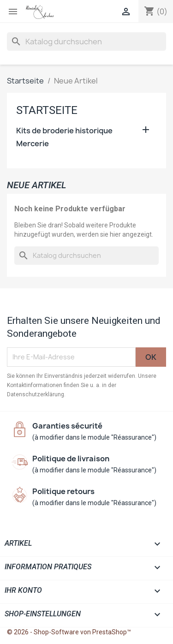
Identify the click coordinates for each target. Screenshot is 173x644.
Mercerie (33, 144)
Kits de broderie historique (64, 131)
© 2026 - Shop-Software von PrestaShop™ (69, 632)
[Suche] (86, 42)
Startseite (47, 110)
